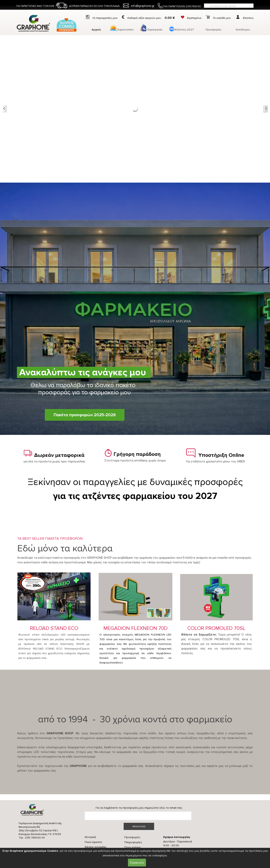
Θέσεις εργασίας (95, 847)
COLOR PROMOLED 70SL (216, 628)
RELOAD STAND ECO (54, 628)
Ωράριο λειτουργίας (177, 837)
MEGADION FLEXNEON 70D (135, 628)
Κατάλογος (243, 30)
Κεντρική (90, 837)
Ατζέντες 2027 (184, 30)
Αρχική (96, 30)
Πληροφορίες (133, 842)
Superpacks (155, 30)
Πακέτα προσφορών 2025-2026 (85, 415)
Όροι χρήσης (133, 847)
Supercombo (125, 30)
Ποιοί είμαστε (93, 842)
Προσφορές (213, 30)
